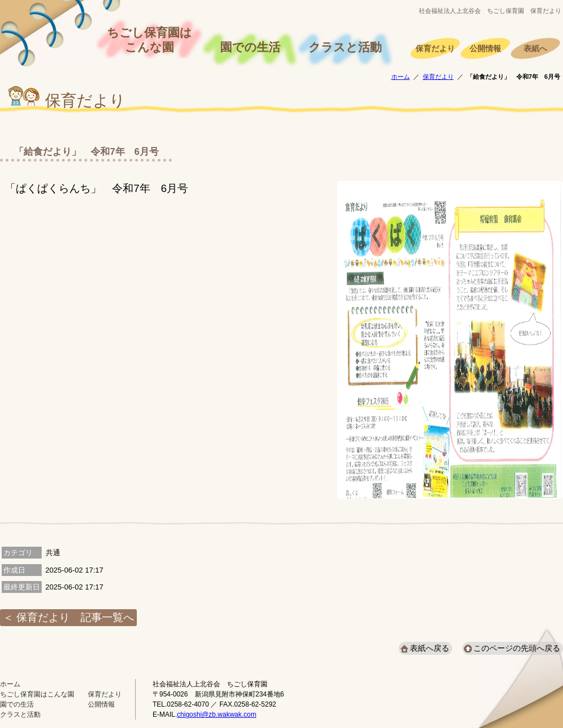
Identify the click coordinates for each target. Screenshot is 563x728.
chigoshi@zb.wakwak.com (216, 714)
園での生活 (250, 47)
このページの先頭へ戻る (517, 648)
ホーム (401, 77)
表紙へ (535, 49)
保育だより (435, 49)
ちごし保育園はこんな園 (149, 40)
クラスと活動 (345, 47)
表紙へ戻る (430, 648)
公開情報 (485, 49)
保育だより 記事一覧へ (75, 617)
